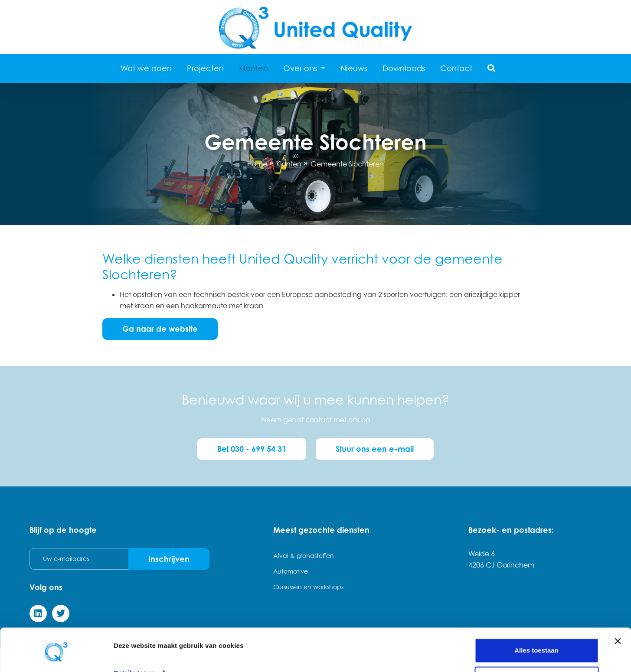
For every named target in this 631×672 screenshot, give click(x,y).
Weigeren (536, 649)
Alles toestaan (536, 621)
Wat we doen (146, 68)
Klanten (253, 68)
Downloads (404, 68)
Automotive (291, 570)
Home (257, 164)
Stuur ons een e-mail (375, 449)
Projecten (205, 68)
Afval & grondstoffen (304, 555)
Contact (456, 68)
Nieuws (354, 68)
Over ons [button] (301, 68)
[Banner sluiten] (618, 611)
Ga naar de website (160, 329)
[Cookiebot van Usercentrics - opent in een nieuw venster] (56, 655)
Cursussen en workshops (308, 586)
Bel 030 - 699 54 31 (251, 449)
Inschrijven (169, 558)
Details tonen (134, 643)
